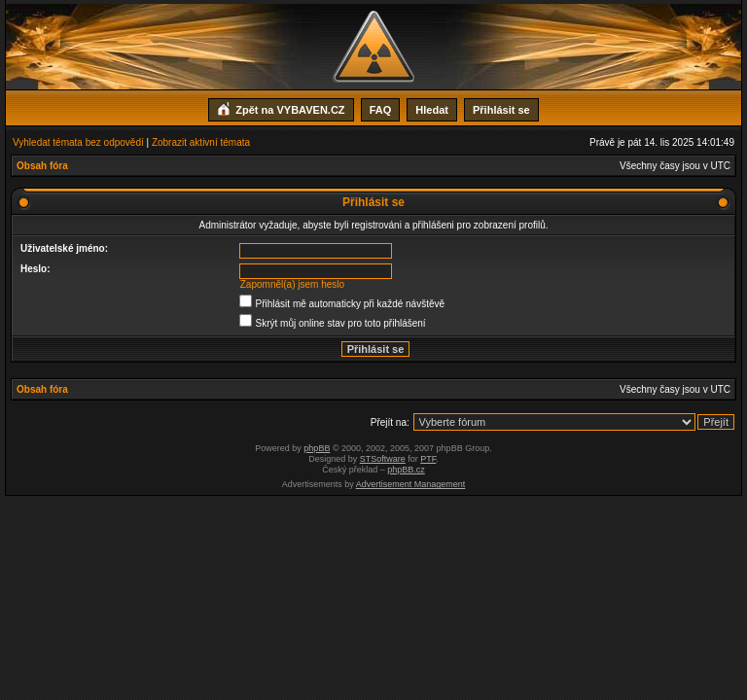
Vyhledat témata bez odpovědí (78, 142)
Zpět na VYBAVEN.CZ (281, 108)
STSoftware (383, 459)
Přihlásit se (501, 110)
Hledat (432, 110)
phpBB (317, 448)
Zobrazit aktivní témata (201, 142)
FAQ (381, 110)
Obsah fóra (42, 166)
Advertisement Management (411, 484)
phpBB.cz (406, 470)
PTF (428, 459)
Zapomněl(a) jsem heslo (292, 284)
